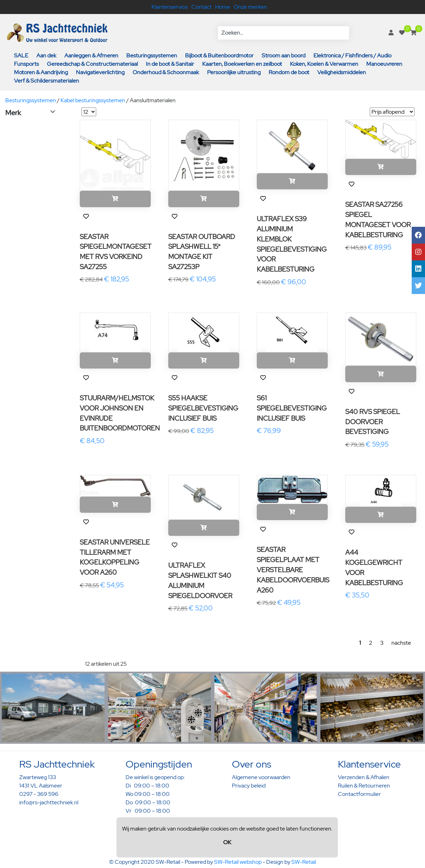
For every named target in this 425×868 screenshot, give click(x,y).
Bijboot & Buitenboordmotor (219, 55)
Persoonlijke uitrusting (234, 72)
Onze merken (250, 7)
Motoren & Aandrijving (41, 72)
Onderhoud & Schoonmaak (166, 72)
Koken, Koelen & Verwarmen (324, 64)
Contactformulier (359, 794)
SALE (21, 55)
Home (223, 7)
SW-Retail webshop (238, 862)
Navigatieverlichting (100, 72)
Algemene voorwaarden (261, 777)
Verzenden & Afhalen (364, 777)
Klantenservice (170, 7)
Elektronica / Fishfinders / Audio (352, 55)
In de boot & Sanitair (170, 64)
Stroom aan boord (284, 55)
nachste (401, 643)
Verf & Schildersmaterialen (47, 81)
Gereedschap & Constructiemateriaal (92, 64)
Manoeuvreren (384, 64)
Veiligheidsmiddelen (342, 72)
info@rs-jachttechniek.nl (49, 802)
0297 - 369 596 (39, 794)
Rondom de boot (289, 72)
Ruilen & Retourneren (364, 786)
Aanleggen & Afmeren (91, 55)
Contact (201, 7)
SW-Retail (304, 862)
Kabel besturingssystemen (93, 100)
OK (227, 842)
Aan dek (46, 55)
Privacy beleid (249, 786)
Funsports (26, 64)
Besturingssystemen (152, 55)
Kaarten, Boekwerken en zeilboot (242, 64)
